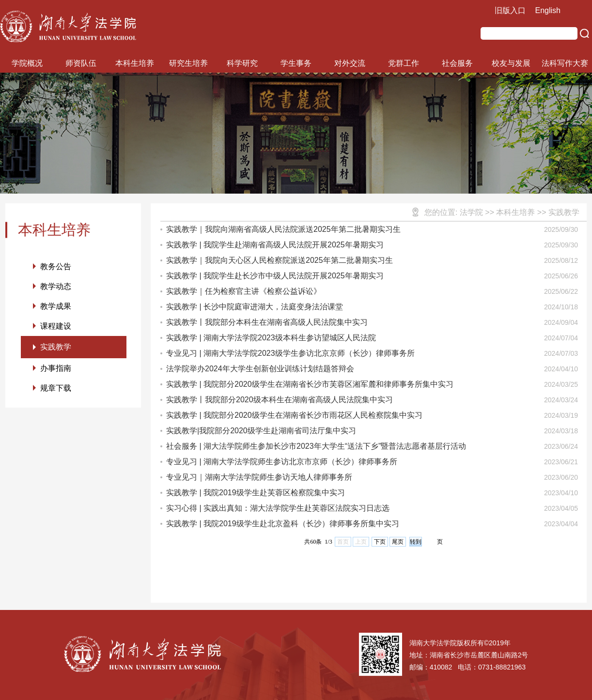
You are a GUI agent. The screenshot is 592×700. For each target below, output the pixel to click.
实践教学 (56, 347)
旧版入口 (510, 10)
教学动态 (56, 286)
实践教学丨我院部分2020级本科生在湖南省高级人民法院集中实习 (280, 400)
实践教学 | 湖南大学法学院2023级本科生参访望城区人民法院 (271, 338)
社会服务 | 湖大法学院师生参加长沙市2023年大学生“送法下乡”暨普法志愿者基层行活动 (316, 446)
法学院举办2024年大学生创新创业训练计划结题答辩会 (260, 369)
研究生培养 (188, 63)
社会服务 (457, 63)
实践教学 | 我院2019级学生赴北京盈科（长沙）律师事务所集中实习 (283, 524)
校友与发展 (511, 63)
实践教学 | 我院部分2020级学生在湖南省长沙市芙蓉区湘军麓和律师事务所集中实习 (310, 384)
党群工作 (404, 63)
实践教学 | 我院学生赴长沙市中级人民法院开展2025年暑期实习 (275, 276)
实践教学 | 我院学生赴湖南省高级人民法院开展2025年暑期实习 (275, 245)
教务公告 (56, 266)
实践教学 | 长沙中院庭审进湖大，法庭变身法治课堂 (255, 307)
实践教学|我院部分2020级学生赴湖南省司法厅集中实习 (261, 431)
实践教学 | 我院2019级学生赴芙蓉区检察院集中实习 (256, 493)
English (548, 10)
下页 (380, 542)
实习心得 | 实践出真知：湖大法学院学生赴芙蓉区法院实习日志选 (278, 508)
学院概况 (27, 63)
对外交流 (350, 63)
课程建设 (56, 326)
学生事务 (296, 63)
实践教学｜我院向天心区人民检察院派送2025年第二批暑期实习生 (280, 260)
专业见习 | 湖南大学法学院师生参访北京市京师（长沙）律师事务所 (282, 462)
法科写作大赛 (565, 63)
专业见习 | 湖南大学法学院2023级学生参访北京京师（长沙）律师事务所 (290, 353)
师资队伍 (81, 63)
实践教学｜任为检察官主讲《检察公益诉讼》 (244, 291)
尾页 (398, 542)
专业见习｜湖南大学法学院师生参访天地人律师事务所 (259, 477)
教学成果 (56, 306)
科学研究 (242, 63)
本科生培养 (135, 63)
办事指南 (56, 368)
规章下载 (56, 388)
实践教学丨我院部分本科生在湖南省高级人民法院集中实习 (267, 322)
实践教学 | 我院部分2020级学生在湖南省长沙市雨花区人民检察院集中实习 (294, 415)
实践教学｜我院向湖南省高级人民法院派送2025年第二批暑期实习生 (283, 229)
